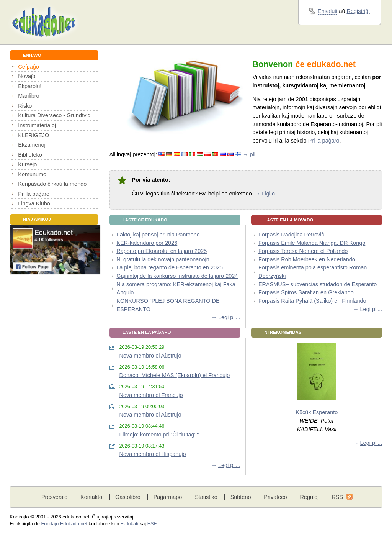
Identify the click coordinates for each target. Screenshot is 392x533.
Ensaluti (327, 11)
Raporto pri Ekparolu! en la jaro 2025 (162, 251)
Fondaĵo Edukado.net (64, 524)
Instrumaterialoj (37, 125)
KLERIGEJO (33, 135)
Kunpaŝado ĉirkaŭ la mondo (52, 184)
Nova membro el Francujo (151, 395)
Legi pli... (229, 317)
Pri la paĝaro (34, 194)
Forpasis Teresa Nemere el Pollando (303, 251)
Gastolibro (128, 497)
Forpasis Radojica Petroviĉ (291, 235)
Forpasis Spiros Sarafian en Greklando (306, 292)
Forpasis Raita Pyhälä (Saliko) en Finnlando (312, 301)
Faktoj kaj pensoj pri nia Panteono (158, 235)
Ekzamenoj (32, 145)
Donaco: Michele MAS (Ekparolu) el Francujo (174, 375)
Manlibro (29, 96)
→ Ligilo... (267, 194)
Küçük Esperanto (317, 412)
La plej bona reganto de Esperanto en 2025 (170, 267)
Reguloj (309, 497)
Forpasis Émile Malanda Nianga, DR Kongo (312, 243)
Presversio (54, 497)
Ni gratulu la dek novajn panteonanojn (163, 259)
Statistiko (206, 497)
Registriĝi (358, 11)
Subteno (241, 497)
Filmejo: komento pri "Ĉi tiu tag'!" (159, 435)
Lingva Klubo (34, 203)
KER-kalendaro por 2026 (147, 243)
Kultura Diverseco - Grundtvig (54, 115)
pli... (255, 154)
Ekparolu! (30, 86)
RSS (337, 497)
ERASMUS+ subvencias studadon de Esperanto (318, 284)
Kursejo (27, 164)
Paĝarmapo (168, 497)
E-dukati (130, 524)
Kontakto (91, 497)
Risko (25, 106)
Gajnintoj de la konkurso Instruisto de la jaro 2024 (177, 276)
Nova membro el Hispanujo (152, 454)
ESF (152, 524)
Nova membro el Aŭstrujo (150, 356)
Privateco (275, 497)
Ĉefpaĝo (29, 67)
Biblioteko (30, 155)
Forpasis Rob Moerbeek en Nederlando (307, 259)
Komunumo (32, 174)
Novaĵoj (27, 76)
